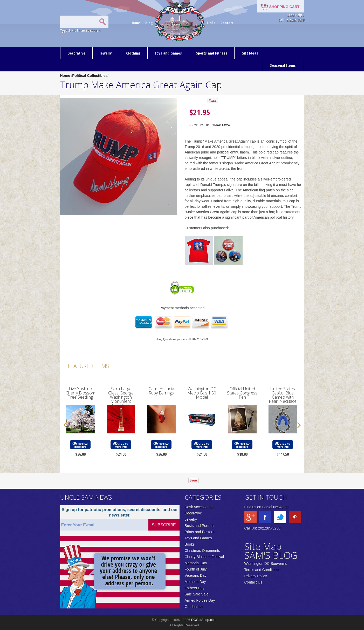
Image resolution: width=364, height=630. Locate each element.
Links (211, 23)
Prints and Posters (200, 532)
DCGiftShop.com (204, 620)
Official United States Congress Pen (242, 393)
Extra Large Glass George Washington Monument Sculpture (121, 397)
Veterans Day (196, 575)
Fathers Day (195, 588)
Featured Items (88, 366)
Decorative (76, 53)
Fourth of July (196, 569)
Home (136, 23)
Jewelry (106, 53)
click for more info (80, 445)
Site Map (263, 547)
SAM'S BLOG (271, 555)
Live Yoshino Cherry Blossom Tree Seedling (80, 393)
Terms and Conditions (262, 570)
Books (190, 544)
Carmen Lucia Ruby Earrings (161, 391)
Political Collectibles (90, 76)
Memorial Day (196, 563)
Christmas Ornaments (202, 551)
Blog (150, 23)
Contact (227, 23)
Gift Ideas (250, 53)
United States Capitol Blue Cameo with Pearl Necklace (283, 395)
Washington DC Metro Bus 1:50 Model (202, 393)
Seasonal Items (283, 65)
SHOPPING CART (284, 7)
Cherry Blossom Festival (204, 557)
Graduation (194, 607)
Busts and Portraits (200, 526)
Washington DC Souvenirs (266, 564)
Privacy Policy (256, 576)
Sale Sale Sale (197, 594)
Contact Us (253, 582)
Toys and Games (168, 53)
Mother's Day (195, 582)
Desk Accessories (199, 507)
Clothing (133, 53)
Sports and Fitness (212, 53)
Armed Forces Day (200, 600)
